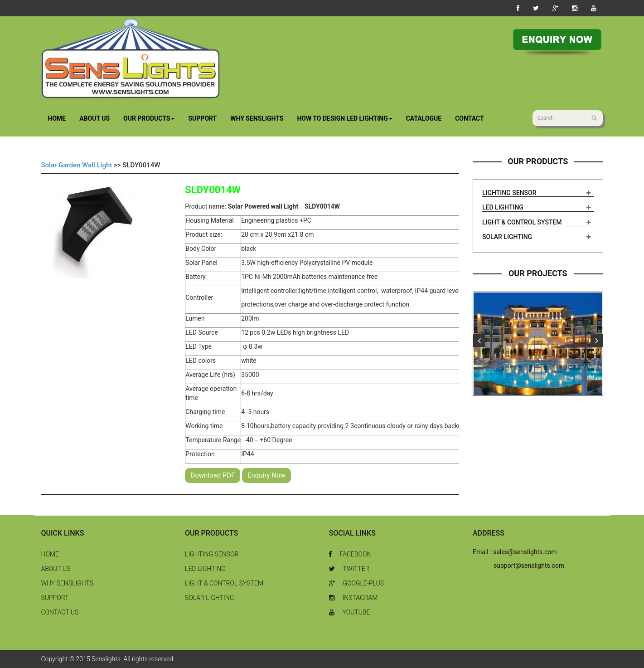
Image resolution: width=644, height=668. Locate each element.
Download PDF (213, 475)
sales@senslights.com (525, 552)
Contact (469, 118)
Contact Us (60, 612)
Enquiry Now (266, 475)
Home (57, 118)
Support (202, 118)
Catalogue (424, 118)
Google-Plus (357, 583)
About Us (94, 118)
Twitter (349, 569)
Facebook (350, 554)
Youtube (350, 612)
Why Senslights (257, 118)
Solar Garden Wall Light (77, 165)
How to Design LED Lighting (344, 118)
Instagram (353, 598)
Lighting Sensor (509, 193)
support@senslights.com (529, 566)
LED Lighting (503, 207)
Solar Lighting (507, 237)
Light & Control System (522, 222)
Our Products (149, 118)
